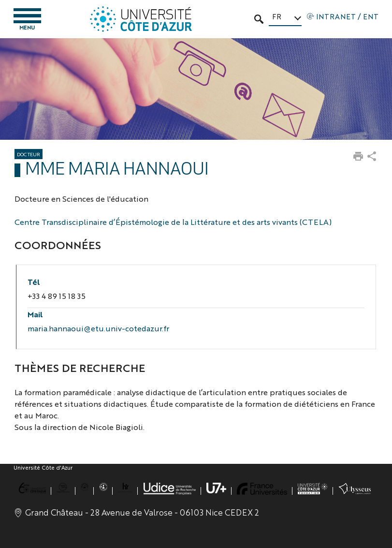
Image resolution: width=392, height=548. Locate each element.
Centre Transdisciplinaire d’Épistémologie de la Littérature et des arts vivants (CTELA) (173, 222)
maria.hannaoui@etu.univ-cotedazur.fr (98, 328)
